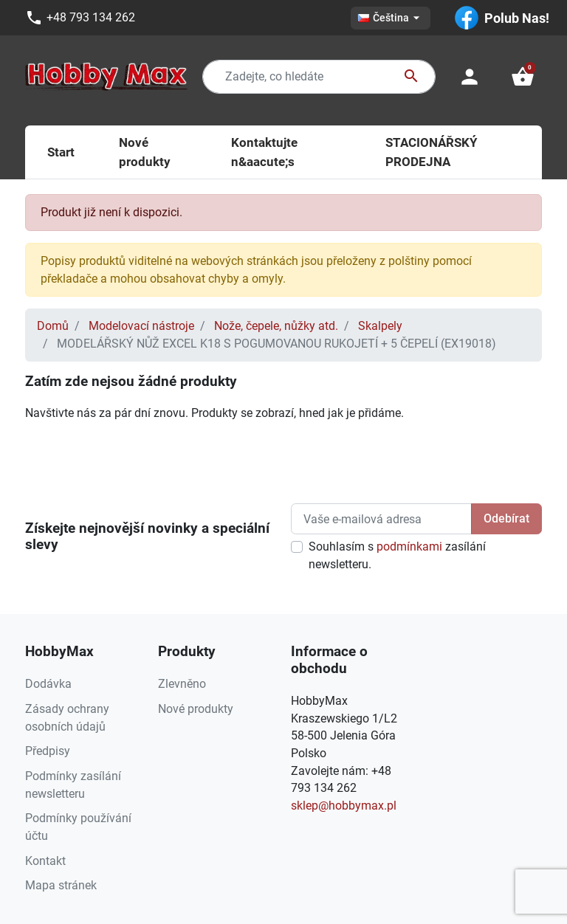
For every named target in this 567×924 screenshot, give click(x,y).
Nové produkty (196, 709)
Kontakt (45, 861)
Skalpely (380, 326)
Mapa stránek (61, 885)
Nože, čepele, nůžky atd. (276, 326)
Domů (53, 326)
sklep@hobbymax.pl (344, 806)
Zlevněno (182, 684)
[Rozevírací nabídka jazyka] (391, 18)
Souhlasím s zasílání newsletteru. (397, 555)
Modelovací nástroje (141, 326)
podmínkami (409, 547)
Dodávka (48, 684)
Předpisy (48, 751)
